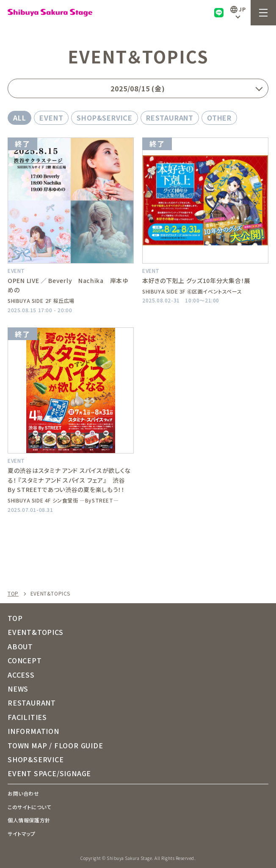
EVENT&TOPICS (36, 632)
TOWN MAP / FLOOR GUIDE (55, 745)
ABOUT (20, 646)
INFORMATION (33, 731)
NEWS (18, 689)
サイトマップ (22, 834)
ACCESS (21, 675)
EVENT (51, 118)
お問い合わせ (23, 793)
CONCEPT (25, 660)
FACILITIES (27, 717)
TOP (13, 593)
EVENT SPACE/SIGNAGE (49, 773)
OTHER (219, 118)
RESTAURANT (170, 118)
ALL (19, 118)
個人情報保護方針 (29, 820)
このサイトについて (29, 807)
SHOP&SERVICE (105, 118)
